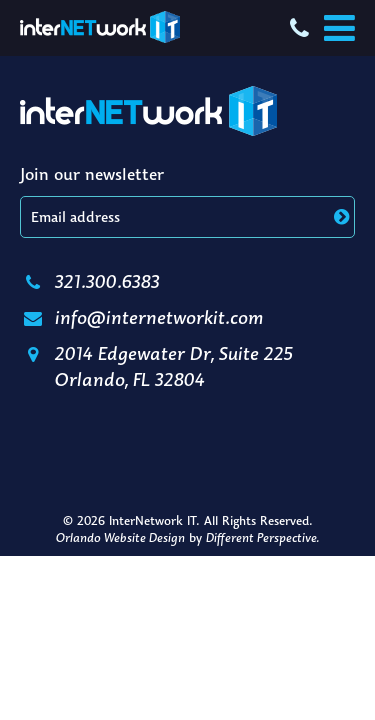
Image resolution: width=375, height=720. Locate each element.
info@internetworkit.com (141, 317)
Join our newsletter (92, 174)
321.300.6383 (90, 281)
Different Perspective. (262, 537)
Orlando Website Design (120, 537)
